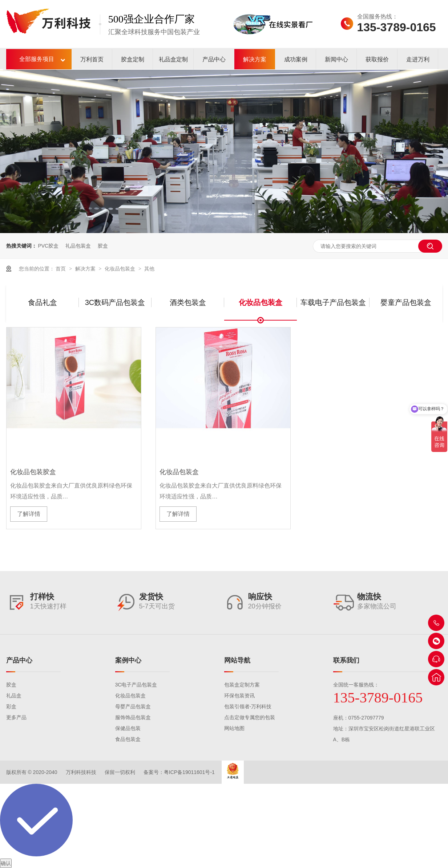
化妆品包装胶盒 (33, 472)
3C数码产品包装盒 (115, 302)
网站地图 (234, 728)
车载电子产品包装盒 (333, 302)
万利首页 (92, 59)
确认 (6, 863)
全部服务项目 (37, 59)
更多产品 (16, 717)
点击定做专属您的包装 (250, 717)
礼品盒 (14, 696)
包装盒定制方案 (242, 685)
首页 (61, 269)
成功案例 (296, 59)
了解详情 (29, 514)
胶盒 (103, 246)
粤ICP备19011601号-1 (189, 772)
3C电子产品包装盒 (136, 685)
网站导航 (237, 660)
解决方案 (255, 59)
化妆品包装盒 (121, 269)
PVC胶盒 (48, 246)
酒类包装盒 (188, 302)
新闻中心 (336, 59)
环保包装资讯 (239, 696)
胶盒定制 (133, 59)
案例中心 (128, 660)
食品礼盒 (43, 302)
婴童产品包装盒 (406, 302)
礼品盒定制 (173, 59)
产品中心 (214, 59)
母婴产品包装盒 (133, 706)
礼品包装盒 (78, 246)
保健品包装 (128, 728)
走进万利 (418, 59)
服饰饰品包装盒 (133, 717)
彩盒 (11, 706)
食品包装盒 (128, 739)
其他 (149, 269)
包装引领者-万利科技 (248, 706)
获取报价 (377, 59)
